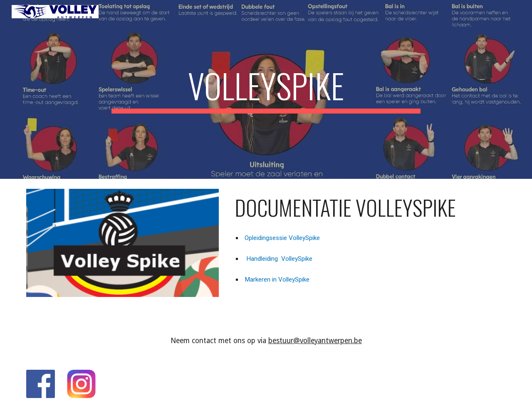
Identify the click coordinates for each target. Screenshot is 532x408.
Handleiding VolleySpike (278, 259)
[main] (266, 89)
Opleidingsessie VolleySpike (281, 238)
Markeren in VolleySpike (276, 279)
